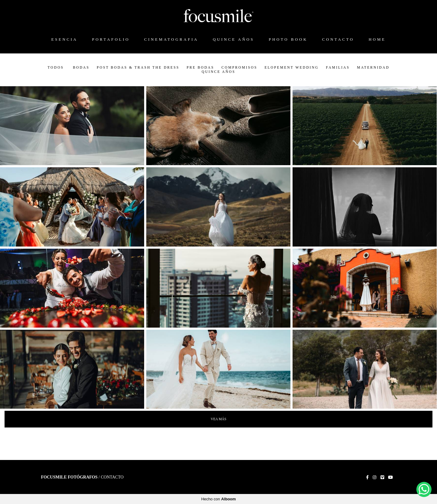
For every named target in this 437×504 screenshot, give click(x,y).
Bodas (81, 68)
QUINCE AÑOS (234, 39)
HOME (377, 39)
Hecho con (218, 499)
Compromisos (239, 68)
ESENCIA (64, 39)
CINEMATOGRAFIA (171, 39)
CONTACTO (338, 39)
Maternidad (373, 68)
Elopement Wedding (292, 68)
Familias (338, 68)
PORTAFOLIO (111, 39)
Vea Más (218, 419)
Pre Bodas (200, 68)
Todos (56, 68)
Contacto (112, 477)
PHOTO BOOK (288, 39)
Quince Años (218, 72)
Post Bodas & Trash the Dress (138, 68)
